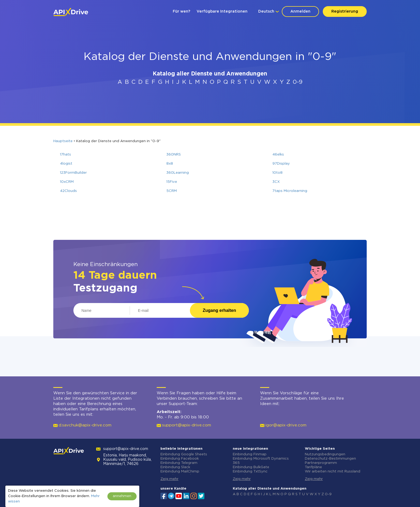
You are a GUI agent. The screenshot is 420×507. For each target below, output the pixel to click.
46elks (278, 155)
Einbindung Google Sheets (184, 454)
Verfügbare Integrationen (222, 12)
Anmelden (300, 12)
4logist (66, 164)
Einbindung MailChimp (180, 472)
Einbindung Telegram (179, 463)
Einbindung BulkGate (251, 467)
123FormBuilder (73, 173)
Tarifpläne (313, 467)
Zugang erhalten (219, 310)
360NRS (174, 155)
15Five (172, 182)
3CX (276, 182)
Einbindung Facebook (180, 459)
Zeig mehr (169, 479)
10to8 (277, 173)
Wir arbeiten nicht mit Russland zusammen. (333, 474)
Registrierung (345, 12)
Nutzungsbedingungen (325, 454)
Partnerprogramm (321, 463)
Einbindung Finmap (250, 454)
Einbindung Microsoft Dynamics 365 (261, 461)
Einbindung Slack (175, 467)
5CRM (172, 191)
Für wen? (181, 12)
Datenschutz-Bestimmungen (330, 459)
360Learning (178, 173)
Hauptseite (63, 141)
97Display (281, 164)
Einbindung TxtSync (250, 472)
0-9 (298, 82)
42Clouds (68, 191)
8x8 (170, 164)
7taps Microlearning (290, 191)
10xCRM (67, 182)
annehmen (122, 496)
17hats (65, 155)
